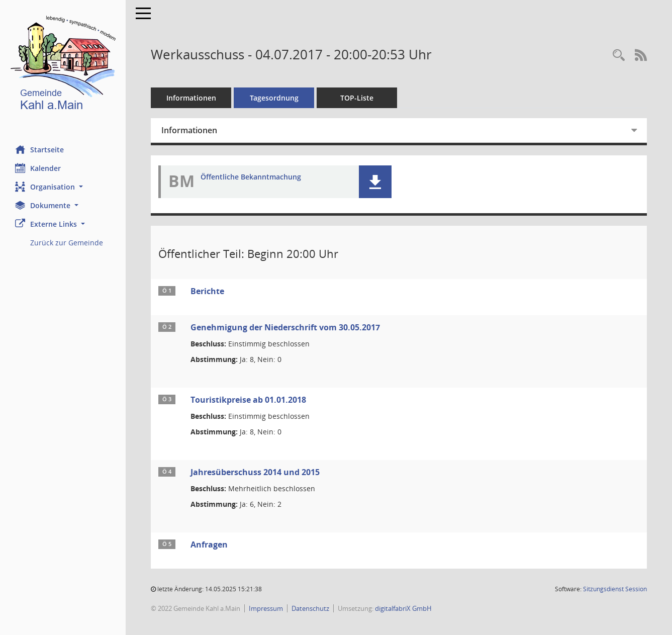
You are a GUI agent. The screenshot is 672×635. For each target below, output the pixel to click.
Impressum (266, 608)
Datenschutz (310, 608)
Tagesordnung (274, 98)
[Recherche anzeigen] (619, 56)
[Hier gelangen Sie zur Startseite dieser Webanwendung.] (63, 65)
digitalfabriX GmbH (403, 608)
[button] (63, 187)
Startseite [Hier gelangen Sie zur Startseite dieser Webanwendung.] (39, 149)
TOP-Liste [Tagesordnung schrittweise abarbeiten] (357, 98)
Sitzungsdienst (615, 589)
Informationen (191, 98)
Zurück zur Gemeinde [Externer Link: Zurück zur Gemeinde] (67, 243)
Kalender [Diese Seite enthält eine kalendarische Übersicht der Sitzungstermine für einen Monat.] (38, 168)
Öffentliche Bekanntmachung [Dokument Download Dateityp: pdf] (251, 177)
